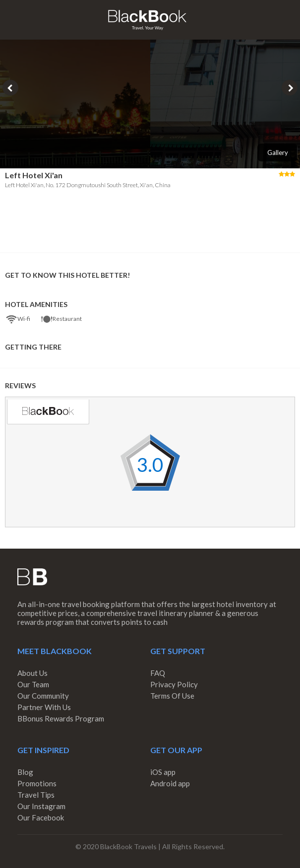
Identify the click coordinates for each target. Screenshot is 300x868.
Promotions (37, 783)
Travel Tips (36, 795)
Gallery (278, 153)
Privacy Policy (174, 684)
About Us (32, 673)
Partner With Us (44, 707)
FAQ (158, 673)
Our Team (33, 684)
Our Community (43, 696)
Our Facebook (41, 817)
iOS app (163, 772)
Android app (170, 783)
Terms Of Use (172, 696)
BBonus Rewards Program (61, 718)
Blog (25, 772)
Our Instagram (41, 806)
